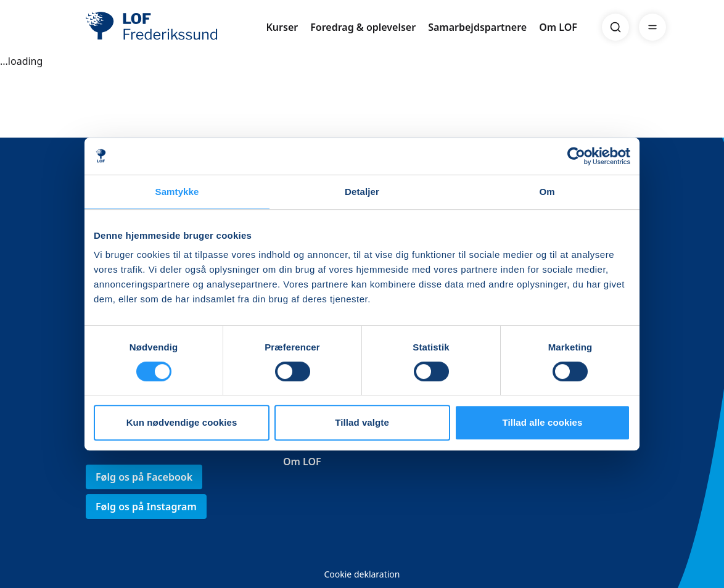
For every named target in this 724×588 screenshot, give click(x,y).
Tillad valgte (362, 422)
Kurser (282, 27)
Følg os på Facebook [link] (144, 477)
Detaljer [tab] (362, 192)
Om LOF (558, 27)
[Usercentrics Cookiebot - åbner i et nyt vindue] (576, 156)
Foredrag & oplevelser (363, 27)
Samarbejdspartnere (477, 27)
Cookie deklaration (362, 574)
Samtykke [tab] (177, 192)
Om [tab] (547, 192)
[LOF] (176, 27)
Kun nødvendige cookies (182, 422)
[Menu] (652, 27)
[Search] (615, 27)
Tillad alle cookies (542, 422)
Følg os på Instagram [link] (146, 507)
